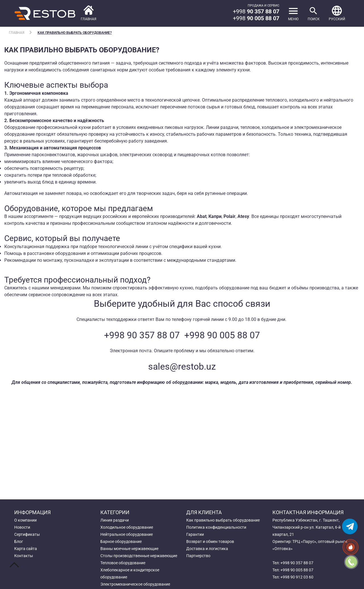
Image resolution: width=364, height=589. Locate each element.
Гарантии (195, 534)
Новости (22, 527)
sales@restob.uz (182, 366)
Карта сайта (26, 549)
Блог (19, 541)
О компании (25, 520)
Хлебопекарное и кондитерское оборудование (130, 573)
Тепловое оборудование (123, 563)
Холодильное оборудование (127, 527)
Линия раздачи (115, 520)
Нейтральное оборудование (127, 534)
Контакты (24, 556)
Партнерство (198, 556)
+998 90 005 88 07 (222, 335)
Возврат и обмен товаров (210, 541)
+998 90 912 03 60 (297, 577)
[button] (337, 13)
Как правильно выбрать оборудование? (75, 33)
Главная (17, 33)
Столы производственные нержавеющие (139, 556)
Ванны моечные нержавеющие (129, 549)
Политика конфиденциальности (216, 527)
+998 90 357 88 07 (142, 335)
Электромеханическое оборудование (135, 584)
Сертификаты (27, 534)
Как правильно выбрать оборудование (223, 520)
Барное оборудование (121, 541)
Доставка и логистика (207, 549)
